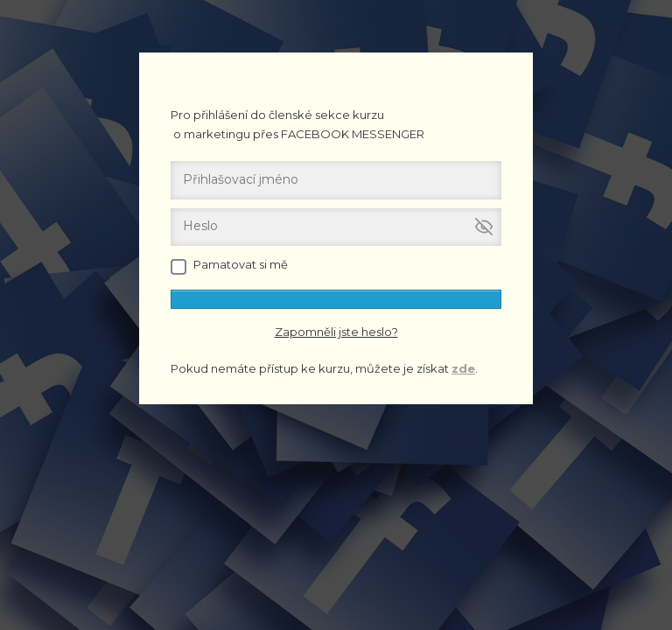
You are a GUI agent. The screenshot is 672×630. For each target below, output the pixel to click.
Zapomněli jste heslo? (336, 332)
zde (463, 368)
